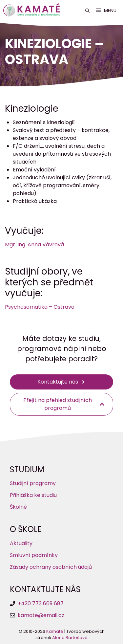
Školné (18, 507)
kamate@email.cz (41, 615)
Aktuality (21, 543)
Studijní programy (33, 483)
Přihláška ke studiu (33, 495)
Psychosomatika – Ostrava (40, 307)
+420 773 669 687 (41, 603)
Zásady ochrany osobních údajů (51, 567)
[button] (87, 11)
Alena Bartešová (70, 638)
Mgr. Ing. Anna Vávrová (34, 244)
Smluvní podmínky (34, 555)
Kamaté (55, 631)
